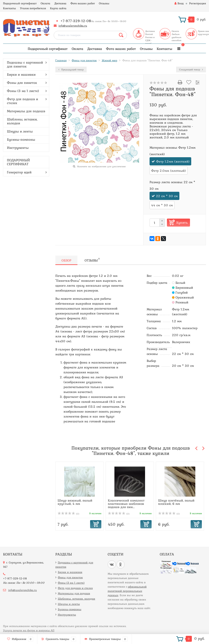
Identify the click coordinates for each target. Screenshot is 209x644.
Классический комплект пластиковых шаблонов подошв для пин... (126, 504)
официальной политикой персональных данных (127, 591)
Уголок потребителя (33, 8)
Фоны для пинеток (22, 83)
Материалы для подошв (26, 111)
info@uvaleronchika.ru (73, 26)
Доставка (60, 3)
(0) (68, 514)
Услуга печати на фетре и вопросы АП (29, 630)
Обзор (66, 260)
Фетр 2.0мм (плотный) (169, 171)
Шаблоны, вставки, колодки (22, 121)
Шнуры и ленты (20, 131)
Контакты (9, 8)
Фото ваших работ (83, 3)
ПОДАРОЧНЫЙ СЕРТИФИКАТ (18, 162)
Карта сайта (58, 8)
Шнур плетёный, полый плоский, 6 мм (176, 502)
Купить (182, 222)
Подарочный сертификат (20, 3)
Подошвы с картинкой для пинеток (25, 64)
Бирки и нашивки (21, 74)
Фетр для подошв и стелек (22, 101)
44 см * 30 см (162, 205)
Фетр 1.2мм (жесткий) (173, 161)
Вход (179, 3)
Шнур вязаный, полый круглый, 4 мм (75, 502)
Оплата (45, 3)
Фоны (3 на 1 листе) (23, 91)
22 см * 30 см (167, 196)
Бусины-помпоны (21, 139)
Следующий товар (191, 70)
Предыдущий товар (71, 70)
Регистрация (198, 3)
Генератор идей (19, 172)
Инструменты (18, 148)
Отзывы (104, 3)
